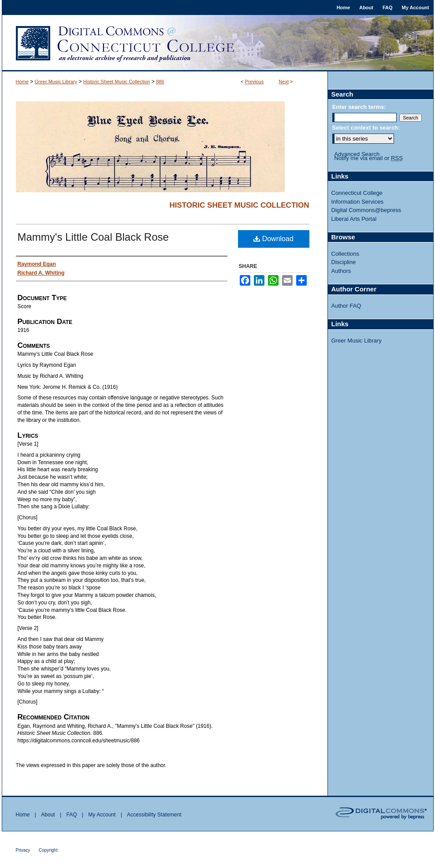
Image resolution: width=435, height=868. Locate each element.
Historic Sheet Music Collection (117, 82)
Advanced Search (357, 154)
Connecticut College (357, 193)
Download (273, 239)
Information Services (358, 202)
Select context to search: (366, 128)
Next (284, 82)
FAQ (71, 815)
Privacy (23, 850)
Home (22, 82)
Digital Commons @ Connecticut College (218, 43)
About (48, 815)
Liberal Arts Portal (354, 219)
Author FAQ (346, 306)
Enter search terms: (359, 107)
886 (160, 82)
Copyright (48, 850)
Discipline (344, 262)
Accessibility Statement (154, 815)
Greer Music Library (56, 82)
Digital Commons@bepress (366, 210)
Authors (341, 271)
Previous (255, 82)
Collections (346, 254)
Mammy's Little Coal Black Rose (93, 237)
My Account (102, 815)
